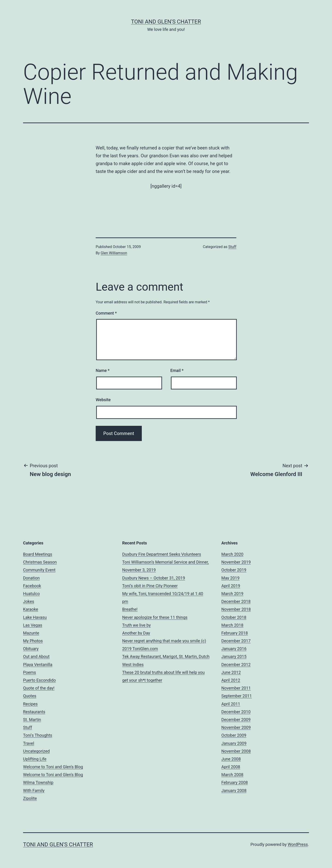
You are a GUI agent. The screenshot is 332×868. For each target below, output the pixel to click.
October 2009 (234, 735)
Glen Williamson (114, 253)
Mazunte (31, 633)
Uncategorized (36, 751)
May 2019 (230, 578)
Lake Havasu (35, 617)
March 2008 (232, 775)
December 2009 (236, 720)
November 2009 (236, 727)
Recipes (30, 704)
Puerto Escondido (39, 680)
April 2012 (231, 680)
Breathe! (130, 609)
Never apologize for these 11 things (155, 617)
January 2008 (234, 791)
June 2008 (231, 759)
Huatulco (31, 594)
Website (103, 400)
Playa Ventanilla (38, 665)
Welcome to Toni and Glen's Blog (53, 767)
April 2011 (231, 704)
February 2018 (235, 633)
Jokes (29, 601)
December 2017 (236, 641)
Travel (29, 743)
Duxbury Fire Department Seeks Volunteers (162, 554)
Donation (31, 578)
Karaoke (31, 609)
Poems (30, 672)
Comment (106, 313)
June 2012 (231, 672)
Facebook (32, 586)
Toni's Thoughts (38, 735)
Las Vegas (33, 625)
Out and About (36, 656)
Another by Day (136, 633)
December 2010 (236, 712)
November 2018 (236, 609)
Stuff (232, 247)
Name (103, 370)
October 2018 (234, 617)
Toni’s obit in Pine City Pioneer (150, 586)
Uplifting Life (35, 759)
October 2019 (234, 570)
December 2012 (236, 665)
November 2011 (236, 688)
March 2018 (232, 625)
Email (177, 370)
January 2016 (234, 649)
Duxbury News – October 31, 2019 (154, 578)
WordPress (298, 844)
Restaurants (34, 712)
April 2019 (231, 586)
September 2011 (237, 696)
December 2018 (236, 601)
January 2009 (234, 743)
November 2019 (236, 562)
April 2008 (231, 767)
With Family (34, 791)
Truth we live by (136, 625)
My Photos (33, 641)
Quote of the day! (39, 688)
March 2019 (232, 594)
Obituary (31, 649)
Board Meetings (38, 554)
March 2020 (232, 554)
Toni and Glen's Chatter (166, 22)
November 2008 (236, 751)
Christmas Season (40, 562)
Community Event (39, 570)
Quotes (30, 696)
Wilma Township (38, 782)
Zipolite (30, 798)
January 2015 (234, 656)
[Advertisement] (166, 205)
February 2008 (235, 782)
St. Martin (32, 720)
